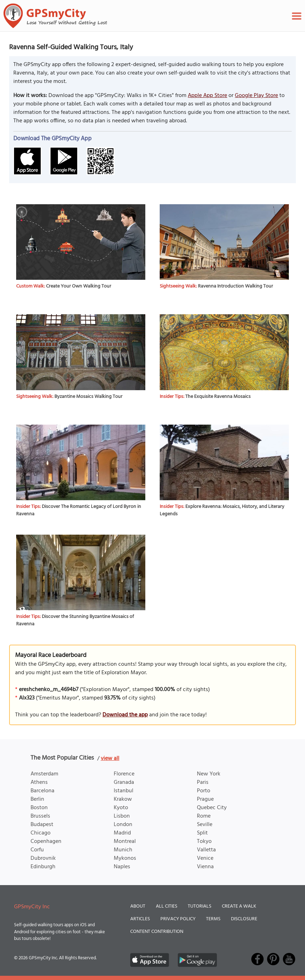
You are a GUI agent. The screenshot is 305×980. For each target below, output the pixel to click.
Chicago (41, 833)
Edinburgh (43, 867)
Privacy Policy (178, 919)
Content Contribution (157, 932)
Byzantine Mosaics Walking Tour (88, 397)
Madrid (122, 833)
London (123, 825)
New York (209, 774)
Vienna (205, 867)
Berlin (37, 799)
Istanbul (124, 791)
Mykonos (125, 858)
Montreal (125, 842)
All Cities (167, 906)
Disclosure (244, 919)
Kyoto (121, 808)
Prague (205, 799)
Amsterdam (44, 774)
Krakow (123, 799)
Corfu (37, 850)
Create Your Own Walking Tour (79, 286)
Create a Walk (239, 906)
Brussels (40, 816)
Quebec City (212, 808)
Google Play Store (256, 96)
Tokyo (204, 842)
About (138, 906)
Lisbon (122, 816)
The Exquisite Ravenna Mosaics (218, 397)
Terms (213, 919)
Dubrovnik (43, 858)
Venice (205, 858)
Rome (204, 816)
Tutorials (200, 906)
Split (202, 833)
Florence (124, 774)
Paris (203, 782)
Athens (39, 782)
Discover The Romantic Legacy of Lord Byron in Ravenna (79, 510)
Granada (124, 782)
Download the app (125, 715)
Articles (140, 919)
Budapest (42, 825)
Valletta (206, 850)
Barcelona (42, 791)
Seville (205, 825)
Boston (39, 808)
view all (110, 759)
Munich (123, 850)
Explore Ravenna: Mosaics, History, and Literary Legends (222, 510)
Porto (204, 791)
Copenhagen (46, 842)
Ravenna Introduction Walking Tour (236, 286)
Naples (122, 867)
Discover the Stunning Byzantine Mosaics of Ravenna (75, 620)
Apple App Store (207, 96)
